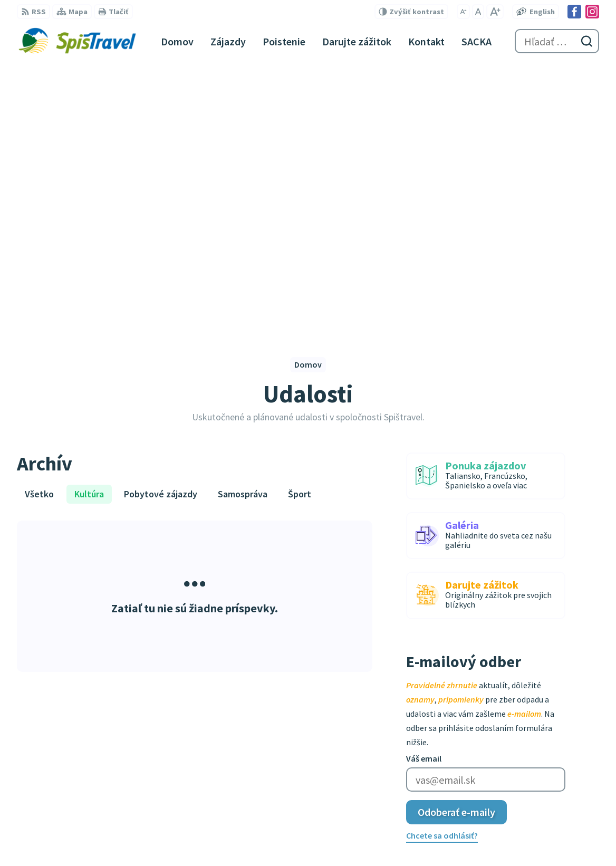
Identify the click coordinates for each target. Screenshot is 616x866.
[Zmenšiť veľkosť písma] (463, 12)
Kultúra (89, 228)
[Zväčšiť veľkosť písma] (495, 12)
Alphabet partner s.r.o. (155, 838)
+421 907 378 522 (356, 726)
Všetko (39, 228)
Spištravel (282, 838)
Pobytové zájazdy (161, 228)
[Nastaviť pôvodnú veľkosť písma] (478, 12)
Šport (300, 228)
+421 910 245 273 (356, 714)
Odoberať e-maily (456, 546)
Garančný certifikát (362, 794)
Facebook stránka (359, 752)
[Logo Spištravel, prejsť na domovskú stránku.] (77, 41)
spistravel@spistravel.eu (372, 739)
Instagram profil (357, 764)
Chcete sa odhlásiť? (442, 570)
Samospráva (243, 228)
